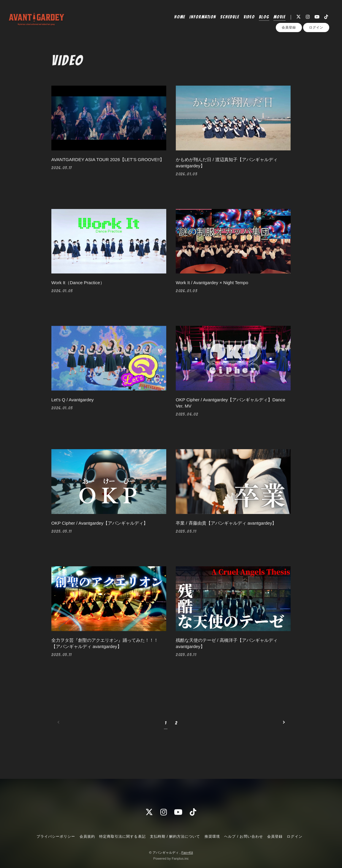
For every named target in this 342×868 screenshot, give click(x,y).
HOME (180, 17)
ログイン (316, 27)
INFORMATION (203, 17)
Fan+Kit (187, 853)
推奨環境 (212, 836)
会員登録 (289, 27)
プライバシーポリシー (56, 836)
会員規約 (87, 836)
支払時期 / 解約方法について (175, 836)
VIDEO (249, 17)
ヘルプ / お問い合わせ (243, 836)
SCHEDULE (230, 17)
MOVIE (280, 17)
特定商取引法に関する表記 (122, 836)
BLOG (264, 17)
